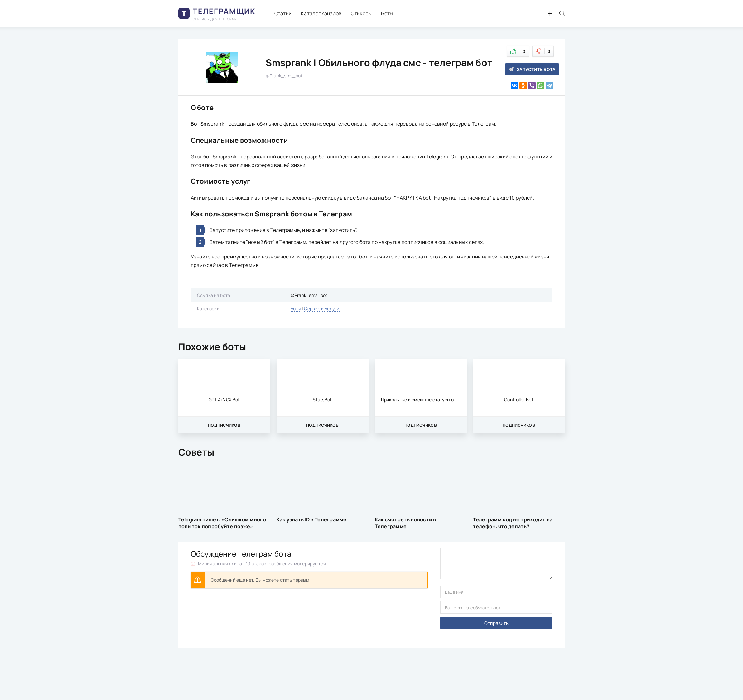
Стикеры (361, 13)
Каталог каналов (321, 13)
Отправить (496, 623)
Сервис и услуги (322, 309)
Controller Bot (519, 400)
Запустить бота (532, 69)
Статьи (283, 13)
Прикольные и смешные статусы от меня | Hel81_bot (421, 400)
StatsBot (322, 400)
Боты (387, 13)
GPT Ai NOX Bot (224, 400)
